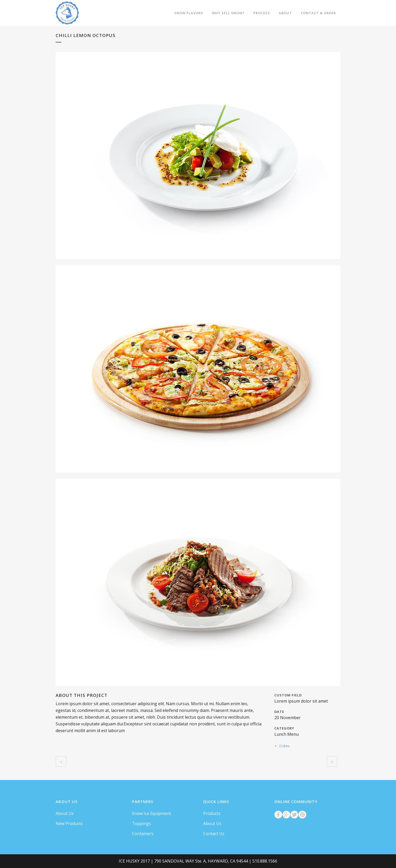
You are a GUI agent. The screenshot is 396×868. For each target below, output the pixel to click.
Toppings (141, 823)
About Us (65, 813)
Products (212, 813)
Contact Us (214, 834)
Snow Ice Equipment (152, 813)
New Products (69, 823)
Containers (143, 834)
